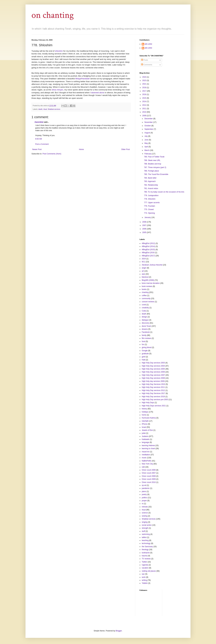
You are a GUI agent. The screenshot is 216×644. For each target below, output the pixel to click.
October (148, 126)
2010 (145, 112)
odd (143, 467)
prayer (144, 501)
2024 (145, 77)
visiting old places (149, 571)
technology (146, 543)
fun (143, 344)
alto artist (148, 44)
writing (144, 580)
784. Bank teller (150, 178)
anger (144, 268)
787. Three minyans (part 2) (155, 167)
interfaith (145, 421)
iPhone (145, 424)
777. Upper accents (152, 203)
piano (144, 491)
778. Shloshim (150, 199)
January (148, 217)
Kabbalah (146, 439)
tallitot (144, 537)
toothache (146, 553)
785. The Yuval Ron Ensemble (156, 174)
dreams (145, 329)
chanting (145, 292)
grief (143, 357)
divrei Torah (146, 326)
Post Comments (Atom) (52, 154)
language (145, 442)
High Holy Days (148, 403)
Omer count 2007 (149, 473)
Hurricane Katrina (149, 418)
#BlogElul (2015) (148, 250)
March (147, 150)
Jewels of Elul (147, 430)
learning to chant (148, 449)
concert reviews (148, 302)
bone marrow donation (151, 283)
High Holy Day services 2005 (153, 369)
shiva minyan (57, 90)
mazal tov (146, 452)
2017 (145, 91)
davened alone (98, 93)
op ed (144, 485)
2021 (145, 84)
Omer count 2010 (149, 482)
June (147, 140)
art (143, 271)
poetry (144, 494)
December (149, 119)
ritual (45, 109)
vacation (145, 568)
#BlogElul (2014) (148, 246)
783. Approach (150, 181)
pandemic (146, 488)
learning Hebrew (148, 445)
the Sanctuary (147, 547)
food (143, 341)
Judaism (145, 436)
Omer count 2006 (149, 470)
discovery (146, 323)
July (146, 136)
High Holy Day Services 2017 (153, 393)
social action (147, 525)
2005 (145, 232)
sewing (145, 516)
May (146, 143)
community (146, 299)
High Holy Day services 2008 (153, 378)
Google (145, 351)
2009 (145, 116)
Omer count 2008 (149, 476)
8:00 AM (39, 139)
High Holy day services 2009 (153, 381)
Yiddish (145, 583)
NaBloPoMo (147, 461)
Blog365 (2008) (148, 280)
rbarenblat (39, 122)
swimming (146, 534)
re (143, 504)
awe (143, 274)
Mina (78, 79)
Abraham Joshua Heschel (152, 265)
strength (145, 528)
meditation (146, 455)
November (149, 122)
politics (145, 498)
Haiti (144, 360)
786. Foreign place (151, 171)
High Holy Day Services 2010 (153, 384)
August (148, 133)
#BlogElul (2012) (148, 243)
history (144, 409)
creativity (145, 308)
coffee (144, 295)
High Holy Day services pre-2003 (155, 400)
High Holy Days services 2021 (154, 406)
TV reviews (146, 559)
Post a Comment (42, 144)
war (143, 574)
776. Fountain (149, 206)
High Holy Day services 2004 (153, 366)
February (148, 154)
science (145, 513)
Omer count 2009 (149, 479)
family (144, 335)
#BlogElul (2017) (148, 256)
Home (81, 149)
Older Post (125, 149)
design (144, 317)
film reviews (146, 338)
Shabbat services (54, 109)
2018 (145, 88)
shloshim (59, 51)
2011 (145, 109)
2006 (145, 229)
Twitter (144, 562)
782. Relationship (151, 185)
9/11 (143, 262)
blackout (145, 277)
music (144, 458)
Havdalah (85, 79)
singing (145, 522)
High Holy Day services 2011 (153, 387)
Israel (144, 427)
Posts (145, 60)
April (146, 147)
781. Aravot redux (151, 188)
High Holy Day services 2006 (153, 372)
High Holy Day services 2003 (153, 363)
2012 (145, 105)
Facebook (146, 332)
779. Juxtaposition (151, 195)
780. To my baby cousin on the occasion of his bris (164, 192)
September (149, 129)
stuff (143, 531)
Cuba (144, 311)
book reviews (147, 286)
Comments (147, 65)
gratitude (145, 354)
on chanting (53, 15)
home (144, 415)
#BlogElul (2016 (148, 253)
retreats (145, 507)
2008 (145, 222)
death (40, 109)
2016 (145, 94)
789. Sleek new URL (152, 160)
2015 (145, 98)
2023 (145, 80)
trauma (145, 556)
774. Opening (149, 213)
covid (144, 305)
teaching (145, 540)
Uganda (145, 565)
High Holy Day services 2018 (153, 397)
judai (144, 433)
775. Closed (149, 209)
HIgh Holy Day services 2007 (153, 375)
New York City (147, 464)
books (144, 289)
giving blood (147, 347)
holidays (145, 412)
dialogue (145, 320)
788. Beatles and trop (153, 164)
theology (145, 550)
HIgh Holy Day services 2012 (153, 390)
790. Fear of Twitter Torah (154, 157)
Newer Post (37, 149)
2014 (145, 102)
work (144, 577)
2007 (145, 225)
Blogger (119, 631)
